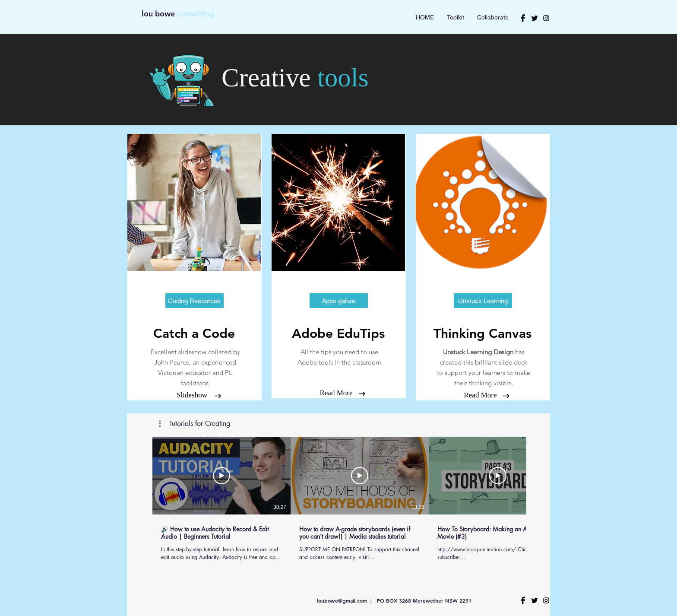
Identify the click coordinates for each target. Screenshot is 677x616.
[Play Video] (221, 476)
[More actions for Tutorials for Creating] (195, 424)
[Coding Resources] (195, 301)
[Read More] (336, 393)
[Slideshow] (192, 395)
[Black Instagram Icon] (546, 18)
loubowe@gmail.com (342, 600)
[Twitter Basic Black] (535, 18)
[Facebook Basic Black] (523, 18)
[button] (339, 301)
